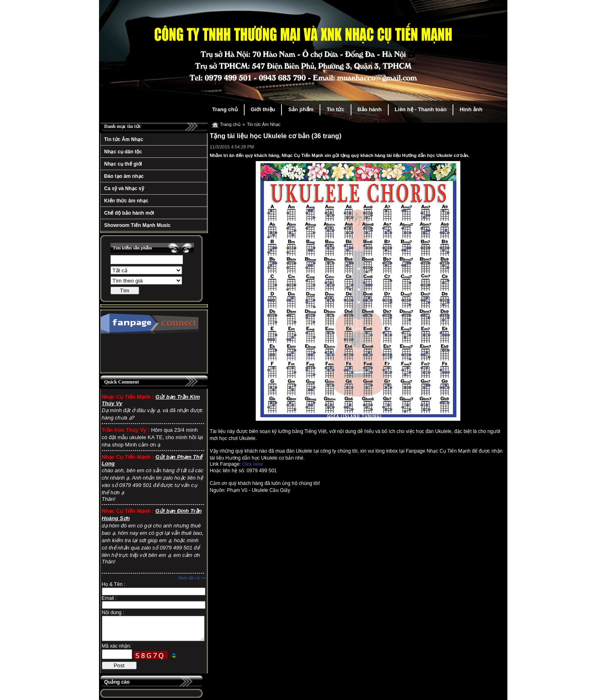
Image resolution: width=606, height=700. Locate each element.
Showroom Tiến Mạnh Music (137, 225)
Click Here (253, 464)
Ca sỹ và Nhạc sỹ (124, 188)
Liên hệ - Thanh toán (421, 109)
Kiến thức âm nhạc (126, 201)
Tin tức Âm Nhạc (124, 139)
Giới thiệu (263, 109)
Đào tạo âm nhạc (124, 176)
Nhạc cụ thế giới (123, 164)
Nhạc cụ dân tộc (123, 152)
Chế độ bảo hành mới (129, 213)
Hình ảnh (471, 109)
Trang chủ (225, 109)
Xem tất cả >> (192, 578)
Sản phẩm (301, 109)
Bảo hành (370, 109)
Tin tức (335, 109)
